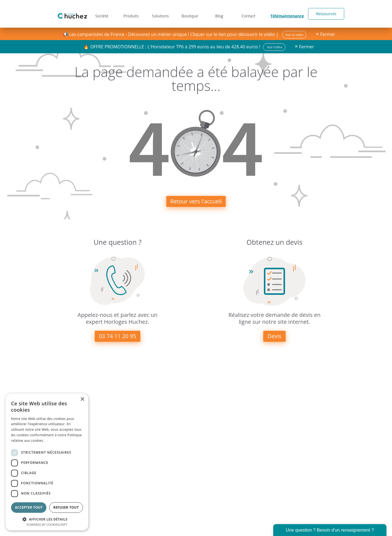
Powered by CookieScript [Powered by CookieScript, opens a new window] (47, 525)
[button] (47, 519)
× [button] (82, 399)
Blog (220, 14)
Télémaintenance (286, 14)
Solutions (160, 14)
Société (100, 14)
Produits (130, 14)
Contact (250, 14)
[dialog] (47, 462)
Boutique (190, 14)
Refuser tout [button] (66, 507)
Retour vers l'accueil (196, 201)
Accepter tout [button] (29, 507)
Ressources (323, 14)
